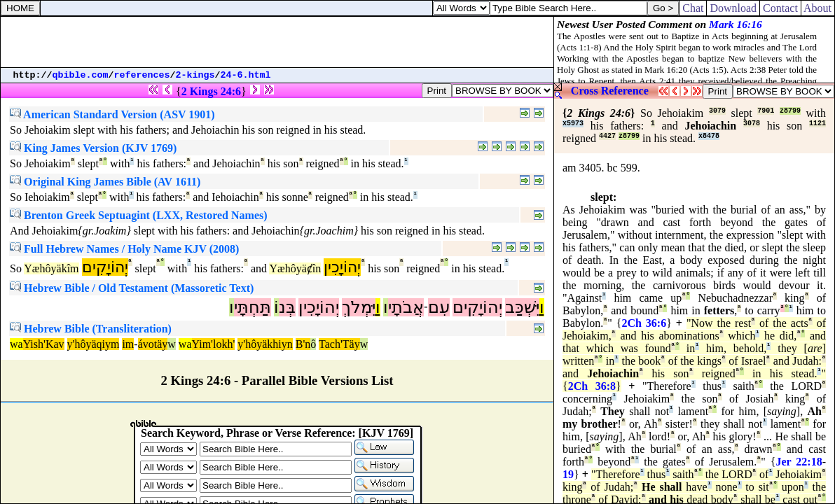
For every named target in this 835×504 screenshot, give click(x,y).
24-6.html (246, 75)
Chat (693, 8)
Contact (780, 8)
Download (733, 8)
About (818, 8)
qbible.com (81, 75)
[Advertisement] (277, 42)
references (142, 75)
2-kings (195, 75)
